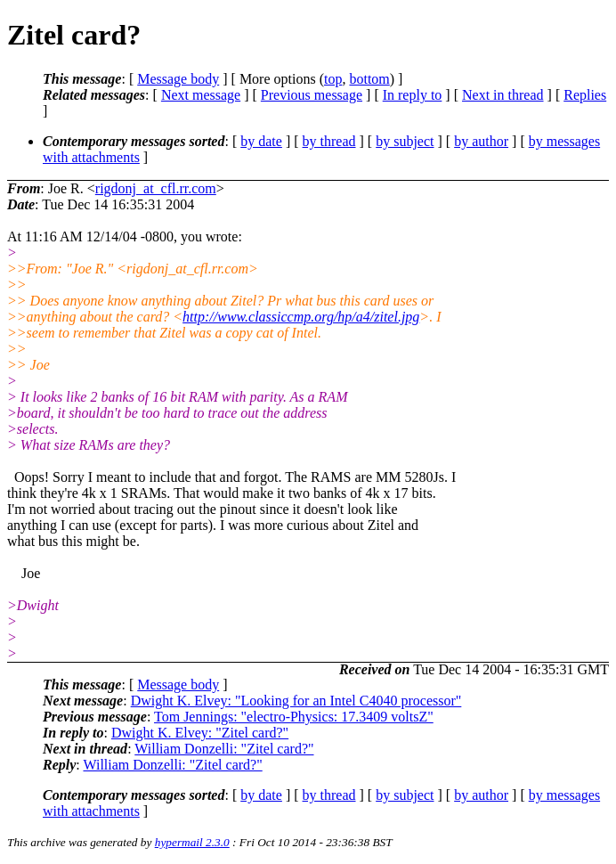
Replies (585, 95)
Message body (178, 79)
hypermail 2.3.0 (192, 842)
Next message (201, 95)
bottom (369, 79)
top (333, 79)
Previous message (312, 95)
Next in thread (503, 95)
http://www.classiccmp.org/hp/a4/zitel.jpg (301, 317)
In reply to (413, 95)
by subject (405, 141)
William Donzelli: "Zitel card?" (224, 749)
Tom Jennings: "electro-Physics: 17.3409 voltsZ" (294, 717)
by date (261, 141)
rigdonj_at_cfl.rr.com (156, 188)
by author (481, 141)
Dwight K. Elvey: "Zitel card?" (200, 733)
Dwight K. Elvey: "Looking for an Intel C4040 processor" (296, 701)
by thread (329, 141)
